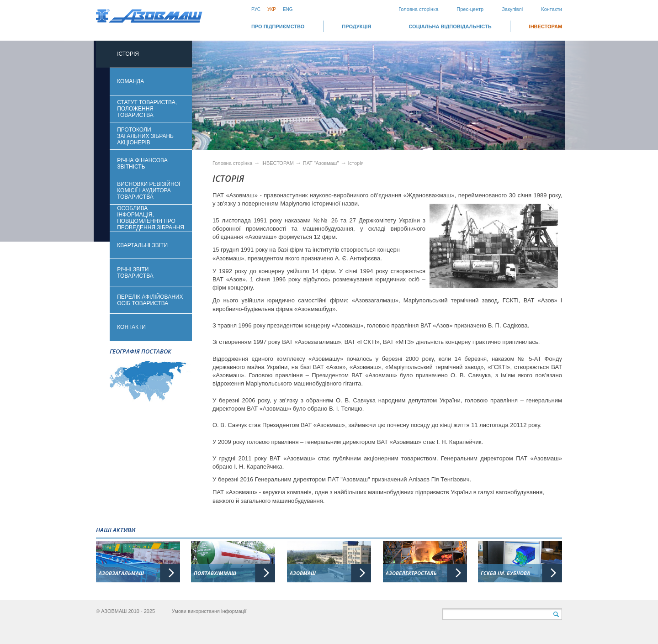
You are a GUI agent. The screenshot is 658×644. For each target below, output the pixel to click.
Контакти (552, 9)
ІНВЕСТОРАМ (546, 26)
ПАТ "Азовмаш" (321, 163)
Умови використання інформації (209, 611)
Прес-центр (470, 9)
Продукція (356, 26)
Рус (256, 9)
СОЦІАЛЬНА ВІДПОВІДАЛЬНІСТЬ (450, 26)
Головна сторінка (418, 9)
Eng (288, 9)
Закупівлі (512, 9)
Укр (272, 9)
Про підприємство (278, 26)
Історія (356, 163)
